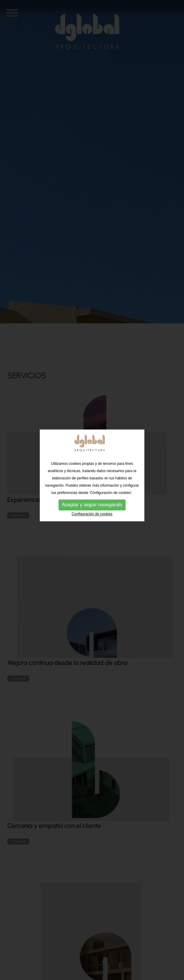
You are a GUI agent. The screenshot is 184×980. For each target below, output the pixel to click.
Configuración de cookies (92, 504)
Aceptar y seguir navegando (92, 494)
